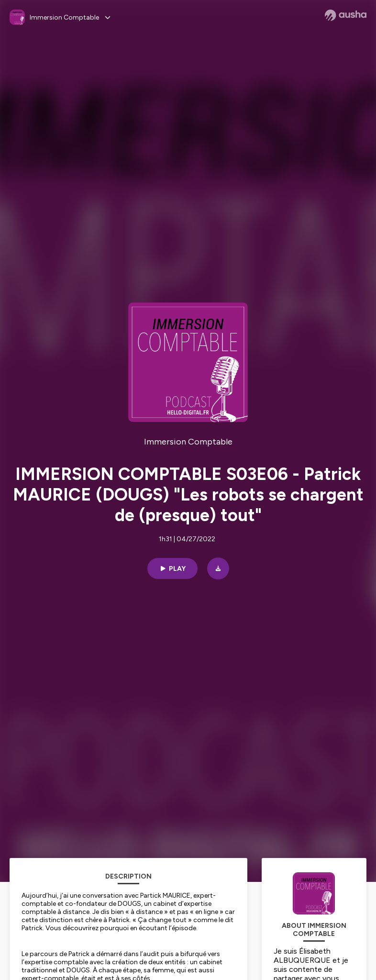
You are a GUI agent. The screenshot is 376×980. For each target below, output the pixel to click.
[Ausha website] (346, 15)
